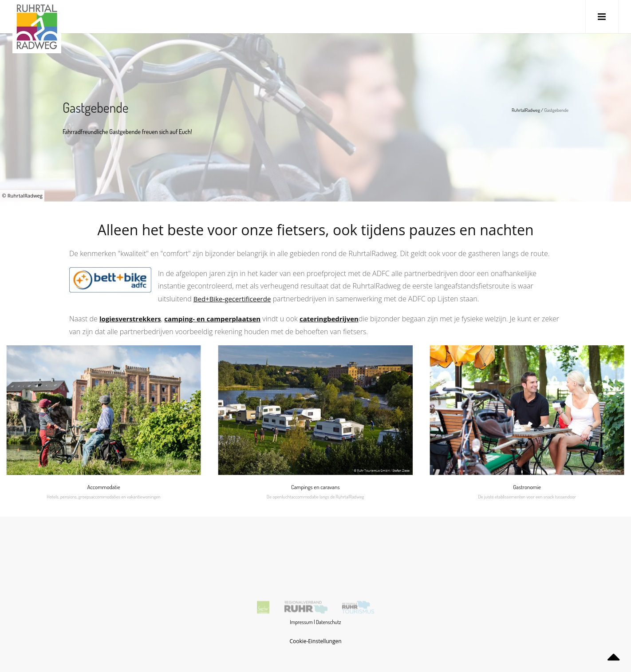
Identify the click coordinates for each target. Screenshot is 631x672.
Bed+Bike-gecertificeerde (232, 299)
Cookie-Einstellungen (315, 641)
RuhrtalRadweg (526, 110)
